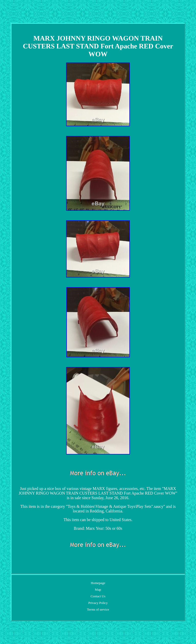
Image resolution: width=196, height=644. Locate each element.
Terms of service (98, 609)
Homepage (98, 583)
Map (98, 590)
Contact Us (98, 596)
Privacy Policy (98, 603)
